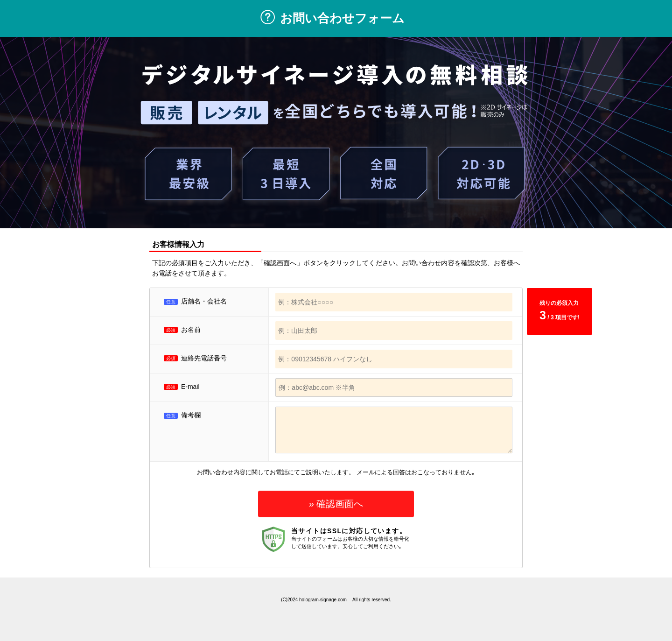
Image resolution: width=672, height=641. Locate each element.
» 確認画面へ (336, 504)
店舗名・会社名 (204, 301)
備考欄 (182, 415)
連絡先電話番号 (204, 358)
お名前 (191, 330)
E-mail (190, 387)
